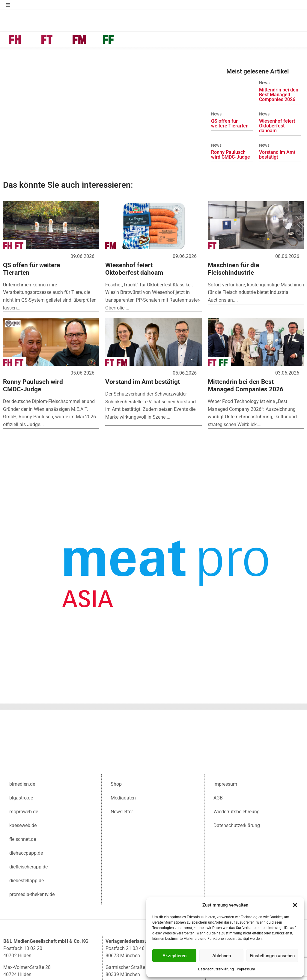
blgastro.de (21, 735)
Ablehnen (222, 956)
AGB (218, 735)
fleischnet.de (23, 776)
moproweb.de (24, 748)
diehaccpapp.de (26, 790)
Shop (116, 721)
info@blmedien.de (38, 937)
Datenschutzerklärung (216, 969)
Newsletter (122, 748)
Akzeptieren (174, 956)
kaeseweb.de (23, 762)
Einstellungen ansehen (272, 956)
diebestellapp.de (27, 817)
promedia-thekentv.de (32, 831)
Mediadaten (123, 735)
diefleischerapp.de (28, 804)
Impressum (246, 969)
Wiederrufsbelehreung (237, 748)
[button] (295, 905)
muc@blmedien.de (141, 937)
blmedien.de (22, 721)
